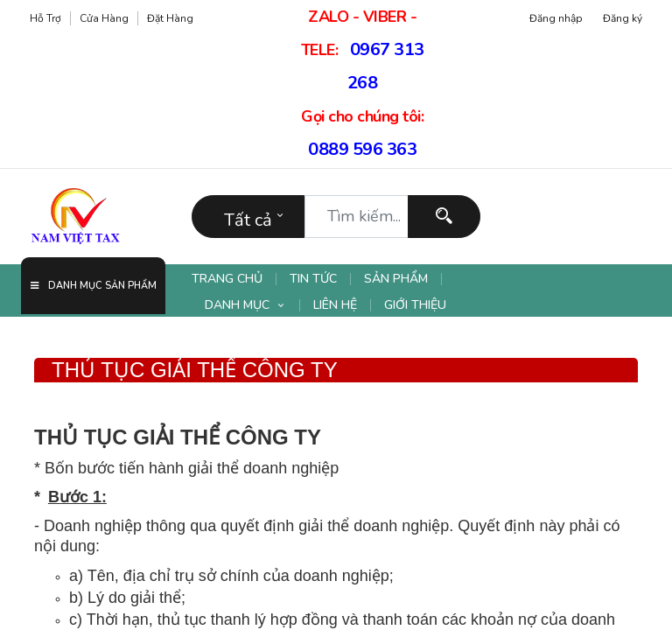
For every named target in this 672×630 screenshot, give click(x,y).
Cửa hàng (104, 18)
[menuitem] (234, 279)
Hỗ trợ (45, 18)
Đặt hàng (170, 18)
